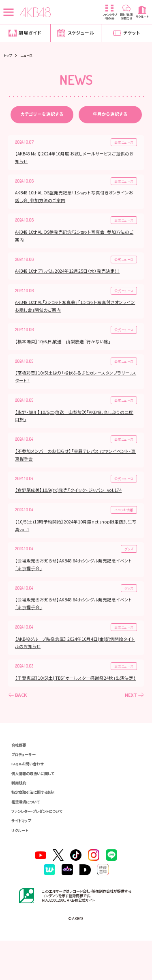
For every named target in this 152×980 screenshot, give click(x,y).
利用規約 (21, 813)
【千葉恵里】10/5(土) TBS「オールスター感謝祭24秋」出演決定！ (73, 699)
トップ (8, 55)
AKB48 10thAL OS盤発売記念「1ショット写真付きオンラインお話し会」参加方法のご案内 (75, 200)
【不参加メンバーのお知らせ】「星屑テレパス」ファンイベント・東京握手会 (74, 465)
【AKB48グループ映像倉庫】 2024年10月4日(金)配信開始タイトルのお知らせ (74, 659)
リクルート (22, 867)
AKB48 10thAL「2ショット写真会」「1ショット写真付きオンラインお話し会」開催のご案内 (74, 312)
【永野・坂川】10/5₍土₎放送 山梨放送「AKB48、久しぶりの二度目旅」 (75, 425)
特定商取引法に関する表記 (39, 824)
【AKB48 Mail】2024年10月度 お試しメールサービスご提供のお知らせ (76, 159)
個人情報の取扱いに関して (38, 802)
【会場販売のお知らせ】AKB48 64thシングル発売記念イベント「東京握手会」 (75, 578)
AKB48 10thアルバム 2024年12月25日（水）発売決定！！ (69, 276)
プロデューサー (27, 781)
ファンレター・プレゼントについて (44, 845)
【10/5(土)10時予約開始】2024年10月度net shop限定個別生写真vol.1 (75, 538)
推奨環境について (30, 835)
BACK (22, 720)
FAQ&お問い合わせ (31, 792)
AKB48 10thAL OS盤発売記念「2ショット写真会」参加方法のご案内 (75, 240)
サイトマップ (24, 856)
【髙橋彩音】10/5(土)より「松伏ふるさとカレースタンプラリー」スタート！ (75, 385)
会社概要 (21, 770)
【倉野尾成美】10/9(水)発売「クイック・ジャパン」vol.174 (70, 502)
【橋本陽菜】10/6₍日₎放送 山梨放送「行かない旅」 (64, 349)
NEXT (130, 720)
